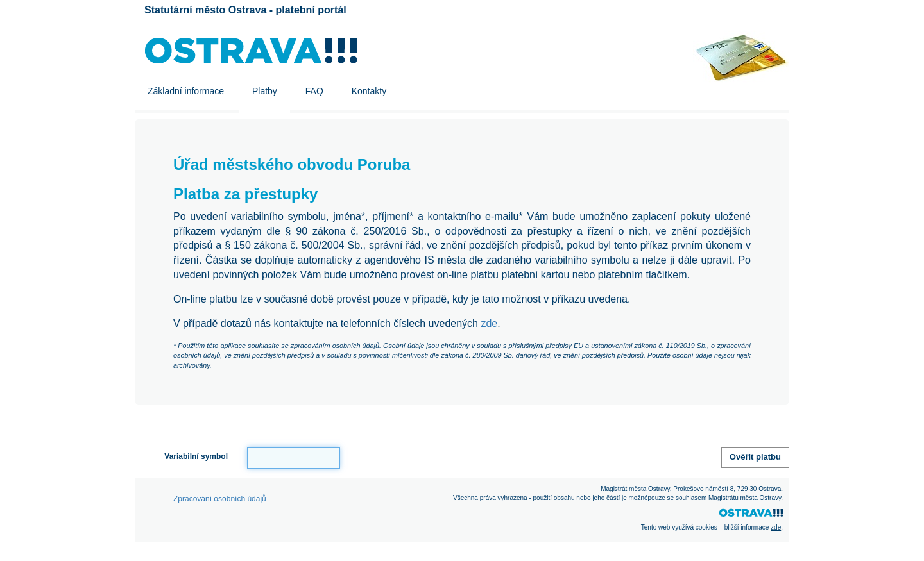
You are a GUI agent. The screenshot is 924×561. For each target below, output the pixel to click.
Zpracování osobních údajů (220, 499)
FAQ (314, 91)
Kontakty (369, 91)
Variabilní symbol (196, 456)
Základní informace (186, 91)
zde (489, 323)
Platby (265, 91)
